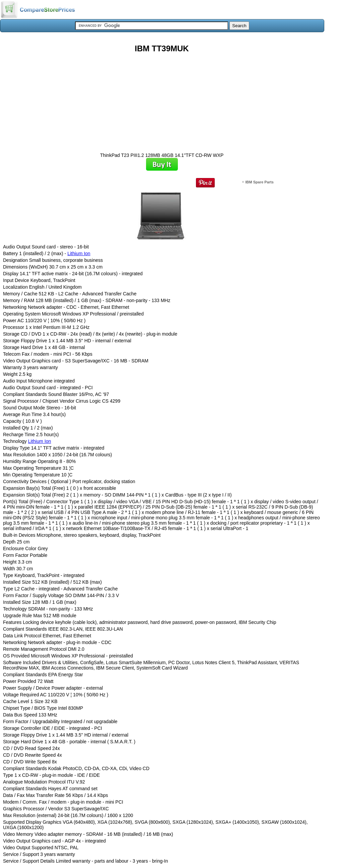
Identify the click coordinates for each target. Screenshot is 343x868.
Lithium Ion (79, 253)
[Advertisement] (162, 100)
